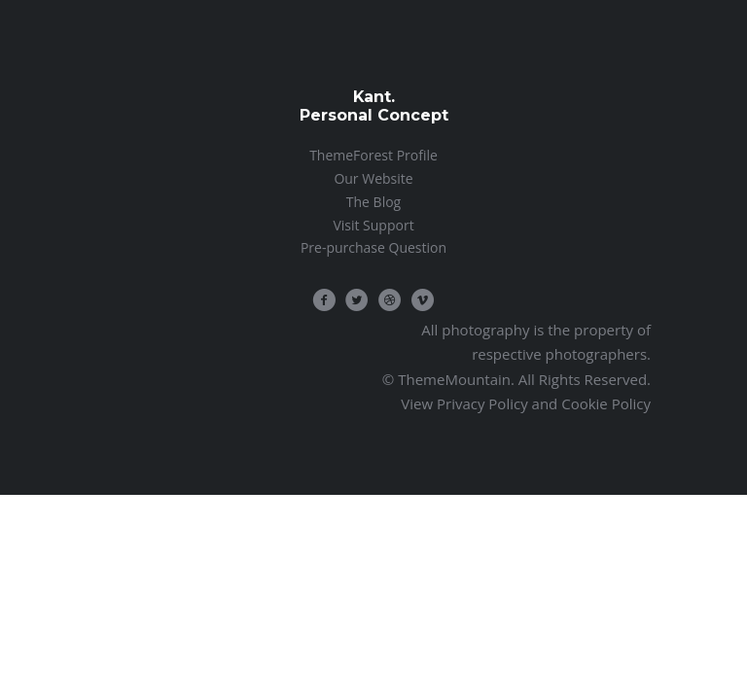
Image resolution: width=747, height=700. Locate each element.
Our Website (373, 178)
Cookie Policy (606, 403)
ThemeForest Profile (373, 155)
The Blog (373, 202)
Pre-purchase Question (373, 247)
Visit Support (373, 225)
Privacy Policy (482, 403)
